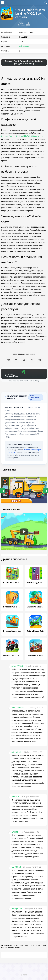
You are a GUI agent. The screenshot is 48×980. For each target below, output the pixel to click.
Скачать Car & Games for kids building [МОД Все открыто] (24, 62)
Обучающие (24, 46)
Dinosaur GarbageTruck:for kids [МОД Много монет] (22, 136)
